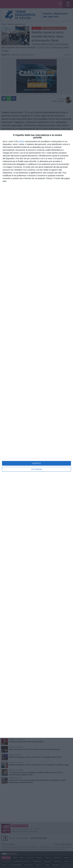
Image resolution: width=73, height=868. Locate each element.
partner (21, 141)
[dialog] (36, 434)
